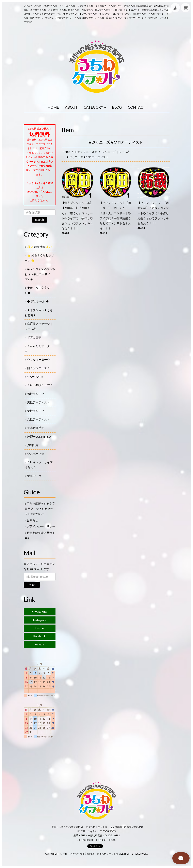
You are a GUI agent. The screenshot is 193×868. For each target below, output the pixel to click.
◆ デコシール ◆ (38, 301)
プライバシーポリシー (41, 526)
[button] (95, 107)
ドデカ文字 (34, 337)
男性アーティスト (38, 402)
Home (66, 152)
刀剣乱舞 (33, 445)
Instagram (39, 620)
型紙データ (34, 476)
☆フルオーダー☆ (38, 360)
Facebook (39, 636)
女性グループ (36, 411)
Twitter (39, 628)
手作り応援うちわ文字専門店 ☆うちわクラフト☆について (40, 509)
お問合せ (32, 520)
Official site (39, 612)
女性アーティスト (38, 419)
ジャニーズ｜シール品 (116, 152)
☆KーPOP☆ (35, 377)
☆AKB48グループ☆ (40, 385)
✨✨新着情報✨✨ (40, 247)
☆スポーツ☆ (36, 454)
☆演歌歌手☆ (36, 428)
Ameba (39, 644)
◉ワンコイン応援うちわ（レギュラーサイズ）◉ (40, 274)
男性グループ (36, 394)
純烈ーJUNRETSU (39, 437)
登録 (32, 585)
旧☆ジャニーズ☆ (86, 152)
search (39, 220)
